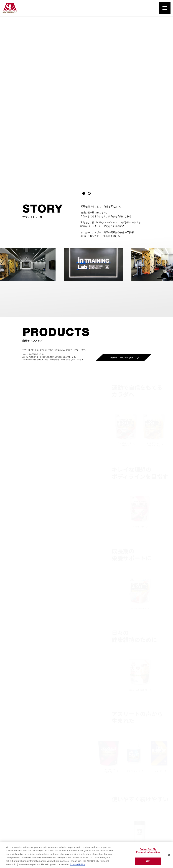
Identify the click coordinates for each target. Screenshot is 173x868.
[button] (84, 26)
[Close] (169, 855)
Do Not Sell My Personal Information (148, 851)
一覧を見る (85, 747)
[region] (86, 855)
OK (148, 861)
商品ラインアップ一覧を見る (123, 190)
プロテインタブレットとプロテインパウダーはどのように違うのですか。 (52, 731)
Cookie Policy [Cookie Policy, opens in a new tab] (78, 864)
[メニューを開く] (165, 8)
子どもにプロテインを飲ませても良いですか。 (109, 731)
